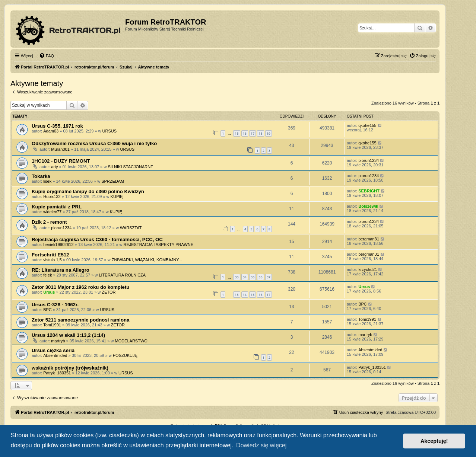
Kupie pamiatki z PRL (57, 207)
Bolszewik (368, 206)
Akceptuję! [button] (434, 441)
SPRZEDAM (113, 181)
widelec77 (52, 212)
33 (237, 277)
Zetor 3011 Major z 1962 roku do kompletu (80, 287)
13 (237, 295)
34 (245, 277)
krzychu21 (368, 269)
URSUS (110, 131)
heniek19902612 (58, 245)
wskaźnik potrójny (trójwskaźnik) (70, 368)
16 (245, 133)
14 (245, 295)
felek (47, 275)
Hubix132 (52, 196)
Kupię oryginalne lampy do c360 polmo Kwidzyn (88, 191)
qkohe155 (367, 125)
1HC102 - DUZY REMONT (61, 161)
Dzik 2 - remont (49, 222)
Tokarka (41, 176)
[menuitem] (47, 56)
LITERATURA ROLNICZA (122, 275)
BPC (47, 310)
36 (260, 277)
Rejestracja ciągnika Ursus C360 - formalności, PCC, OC (97, 239)
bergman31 (369, 239)
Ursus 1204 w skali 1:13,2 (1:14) (68, 335)
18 (260, 133)
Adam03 (51, 131)
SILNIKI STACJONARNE (131, 167)
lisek (47, 181)
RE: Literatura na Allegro (61, 270)
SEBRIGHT (369, 191)
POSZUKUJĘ (125, 355)
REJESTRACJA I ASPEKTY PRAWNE (158, 245)
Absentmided (55, 355)
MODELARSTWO (131, 341)
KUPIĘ (117, 196)
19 (269, 133)
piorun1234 (369, 160)
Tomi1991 (52, 325)
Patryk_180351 (57, 373)
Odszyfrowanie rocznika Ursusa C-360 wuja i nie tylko (94, 143)
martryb (58, 341)
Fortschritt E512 (50, 255)
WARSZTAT (131, 228)
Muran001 (60, 149)
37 (269, 277)
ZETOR (109, 292)
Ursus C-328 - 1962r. (55, 305)
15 (237, 133)
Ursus (49, 292)
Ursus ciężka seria (53, 350)
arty (54, 167)
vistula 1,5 (53, 260)
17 (253, 133)
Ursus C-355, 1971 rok (57, 126)
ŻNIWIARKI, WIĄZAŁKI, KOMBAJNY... (147, 260)
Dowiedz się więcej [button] (261, 445)
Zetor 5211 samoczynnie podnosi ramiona (80, 320)
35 (253, 277)
